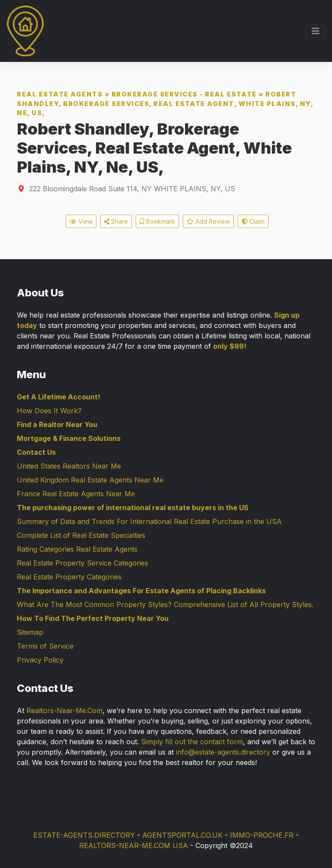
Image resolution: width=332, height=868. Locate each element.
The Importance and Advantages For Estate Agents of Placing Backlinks (141, 591)
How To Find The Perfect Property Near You (93, 618)
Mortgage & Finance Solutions (69, 438)
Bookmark (157, 221)
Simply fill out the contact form (192, 742)
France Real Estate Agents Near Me (76, 494)
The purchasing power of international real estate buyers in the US (133, 508)
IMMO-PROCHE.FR (262, 835)
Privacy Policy (40, 660)
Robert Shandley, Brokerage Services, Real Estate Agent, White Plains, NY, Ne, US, (165, 103)
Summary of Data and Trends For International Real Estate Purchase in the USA (149, 521)
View (81, 221)
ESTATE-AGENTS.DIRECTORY (84, 835)
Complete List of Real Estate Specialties (81, 535)
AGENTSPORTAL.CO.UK (182, 835)
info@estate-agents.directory (223, 752)
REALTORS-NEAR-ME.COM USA (134, 845)
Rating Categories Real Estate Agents (77, 549)
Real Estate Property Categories (69, 577)
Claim (253, 221)
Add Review (208, 221)
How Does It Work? (49, 411)
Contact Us (36, 452)
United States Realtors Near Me (69, 466)
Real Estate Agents (60, 94)
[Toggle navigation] (316, 31)
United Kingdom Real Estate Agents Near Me (90, 480)
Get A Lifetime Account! (59, 397)
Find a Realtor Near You (57, 424)
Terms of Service (45, 646)
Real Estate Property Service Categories (83, 563)
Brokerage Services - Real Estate (184, 94)
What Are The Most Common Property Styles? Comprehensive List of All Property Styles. (165, 604)
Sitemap (30, 632)
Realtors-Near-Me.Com (64, 710)
